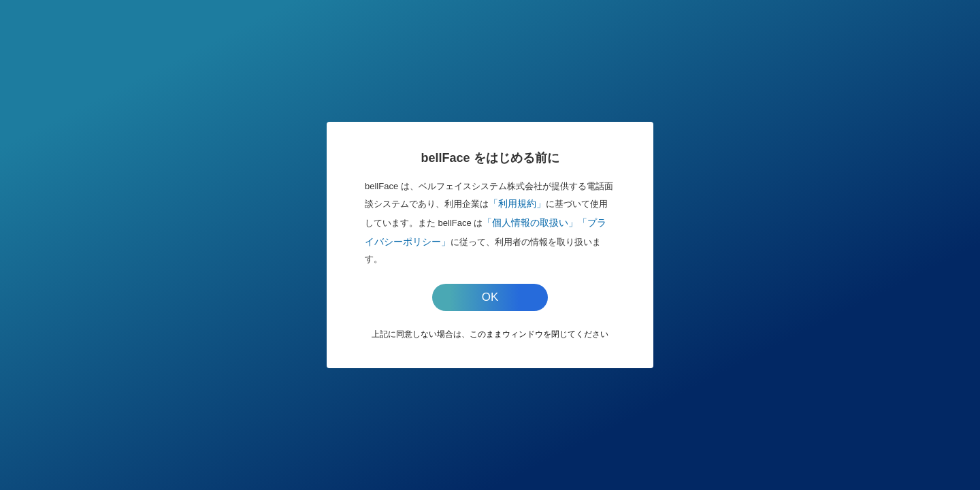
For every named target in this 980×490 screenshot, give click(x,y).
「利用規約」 (517, 203)
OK (490, 297)
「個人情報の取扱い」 (530, 223)
